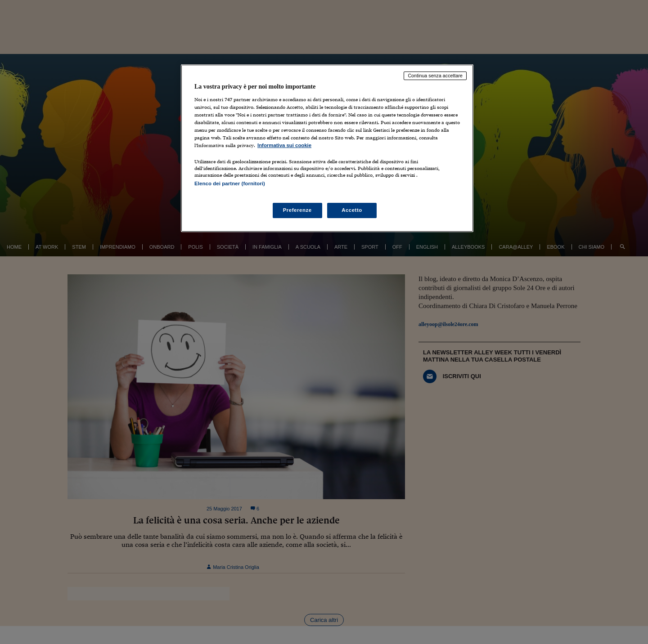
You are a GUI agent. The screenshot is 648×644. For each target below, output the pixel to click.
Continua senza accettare (435, 76)
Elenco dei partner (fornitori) (230, 183)
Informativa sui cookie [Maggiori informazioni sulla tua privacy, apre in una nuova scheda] (284, 145)
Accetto (352, 210)
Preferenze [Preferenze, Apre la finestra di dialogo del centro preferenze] (297, 210)
